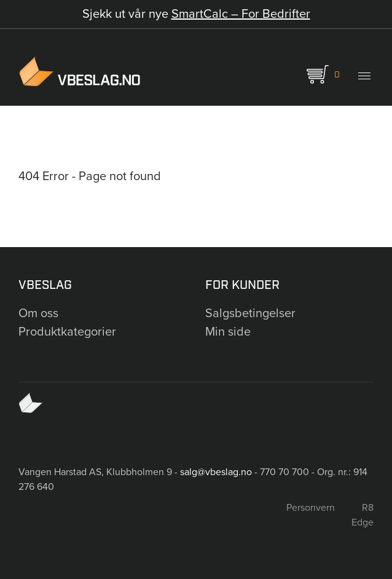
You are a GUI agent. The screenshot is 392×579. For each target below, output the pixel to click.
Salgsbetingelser (250, 313)
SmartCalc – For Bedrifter (241, 14)
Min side (228, 332)
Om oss (38, 313)
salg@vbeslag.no (216, 472)
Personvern (311, 508)
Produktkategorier (67, 332)
